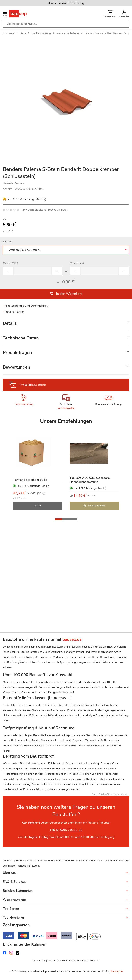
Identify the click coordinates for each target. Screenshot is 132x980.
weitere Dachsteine (68, 33)
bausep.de (117, 971)
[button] (59, 519)
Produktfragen (17, 353)
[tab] (66, 323)
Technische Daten (21, 338)
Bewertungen (16, 367)
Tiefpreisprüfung (24, 404)
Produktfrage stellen (33, 385)
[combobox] (66, 24)
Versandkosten (66, 408)
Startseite (8, 33)
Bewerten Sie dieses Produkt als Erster (45, 210)
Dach (23, 33)
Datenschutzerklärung (87, 961)
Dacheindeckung (41, 33)
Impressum (39, 961)
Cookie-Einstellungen (60, 961)
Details (10, 323)
